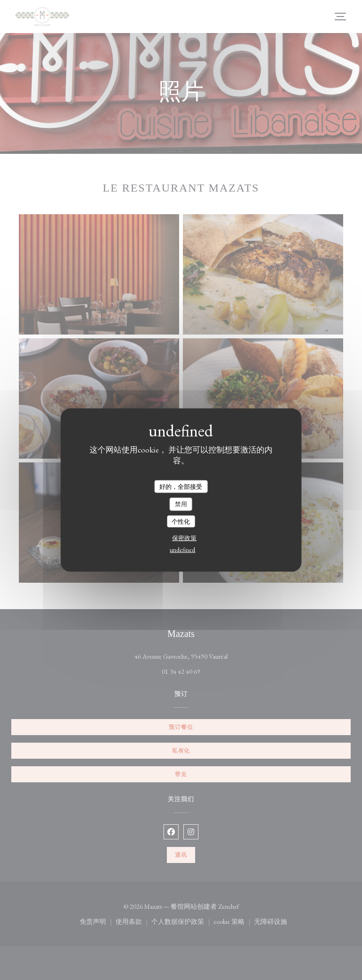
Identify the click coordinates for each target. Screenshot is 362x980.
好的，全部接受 (181, 486)
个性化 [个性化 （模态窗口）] (181, 521)
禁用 (181, 504)
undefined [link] (182, 550)
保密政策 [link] (184, 538)
